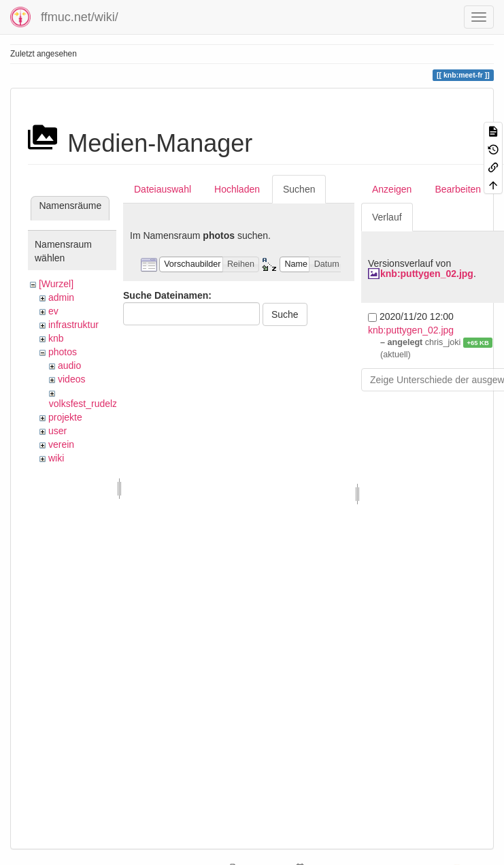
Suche (285, 314)
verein (61, 444)
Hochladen (237, 189)
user (57, 431)
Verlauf (387, 217)
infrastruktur (73, 325)
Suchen (299, 189)
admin (61, 297)
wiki (56, 458)
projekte (65, 417)
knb (56, 338)
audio (69, 365)
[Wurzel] (56, 284)
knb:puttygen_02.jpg (427, 274)
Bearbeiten (458, 189)
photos (63, 352)
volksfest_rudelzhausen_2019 (112, 404)
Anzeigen (392, 189)
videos (71, 379)
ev (53, 311)
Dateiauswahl (163, 189)
